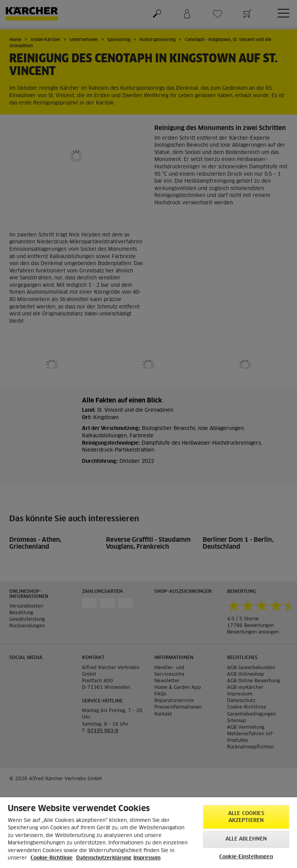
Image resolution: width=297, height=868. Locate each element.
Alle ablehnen (246, 839)
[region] (148, 833)
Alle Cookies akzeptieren (246, 817)
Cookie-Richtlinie (52, 858)
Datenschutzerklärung (104, 858)
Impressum (147, 858)
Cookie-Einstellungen (246, 857)
